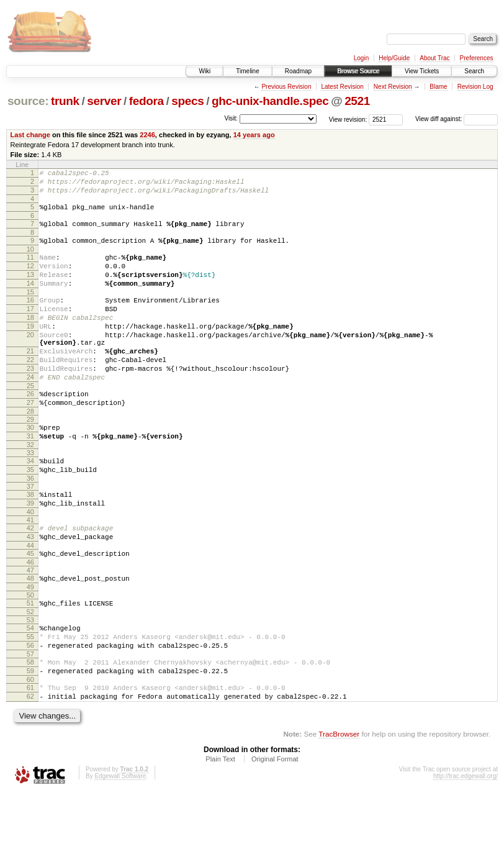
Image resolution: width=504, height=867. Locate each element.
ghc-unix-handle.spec (270, 101)
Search (474, 71)
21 (30, 381)
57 (30, 721)
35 (30, 516)
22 (30, 391)
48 (30, 636)
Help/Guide (394, 58)
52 (30, 673)
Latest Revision (342, 87)
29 (30, 460)
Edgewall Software (120, 851)
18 (30, 340)
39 (30, 553)
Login (361, 58)
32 (30, 489)
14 (30, 300)
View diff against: (457, 119)
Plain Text (220, 833)
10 (30, 260)
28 (30, 452)
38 (30, 543)
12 (30, 279)
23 (30, 402)
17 (30, 329)
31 (30, 479)
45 (30, 609)
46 (30, 620)
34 (30, 506)
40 (30, 564)
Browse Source (358, 71)
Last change (30, 135)
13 (30, 289)
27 (30, 442)
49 (30, 647)
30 (30, 468)
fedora (146, 101)
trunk (65, 101)
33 (30, 497)
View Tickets (422, 71)
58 (30, 729)
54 (30, 689)
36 (30, 527)
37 (30, 535)
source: (28, 101)
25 (30, 423)
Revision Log (475, 87)
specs (187, 101)
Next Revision (393, 87)
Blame (438, 87)
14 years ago (254, 135)
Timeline (247, 71)
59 (30, 740)
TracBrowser (339, 808)
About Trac (434, 58)
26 (30, 431)
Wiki (205, 71)
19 (30, 350)
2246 (147, 135)
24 (30, 412)
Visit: (231, 118)
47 (30, 628)
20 (30, 361)
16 (30, 319)
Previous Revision (286, 87)
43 (30, 591)
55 (30, 700)
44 (30, 601)
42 (30, 580)
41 (30, 572)
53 (30, 681)
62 (30, 769)
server (104, 101)
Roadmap (298, 71)
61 (30, 758)
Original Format (275, 833)
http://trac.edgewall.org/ (466, 851)
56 (30, 710)
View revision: (348, 119)
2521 (357, 101)
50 (30, 655)
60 (30, 750)
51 (30, 663)
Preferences (477, 58)
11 (30, 268)
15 (30, 311)
